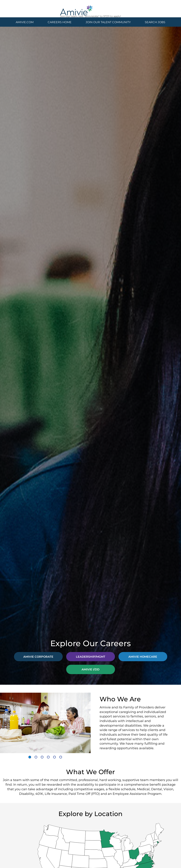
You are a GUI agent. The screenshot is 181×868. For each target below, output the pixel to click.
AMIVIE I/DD (90, 669)
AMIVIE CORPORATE (38, 657)
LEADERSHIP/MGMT (91, 657)
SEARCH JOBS (155, 22)
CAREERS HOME (60, 22)
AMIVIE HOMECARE (143, 657)
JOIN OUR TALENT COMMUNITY (108, 22)
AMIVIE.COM (25, 22)
